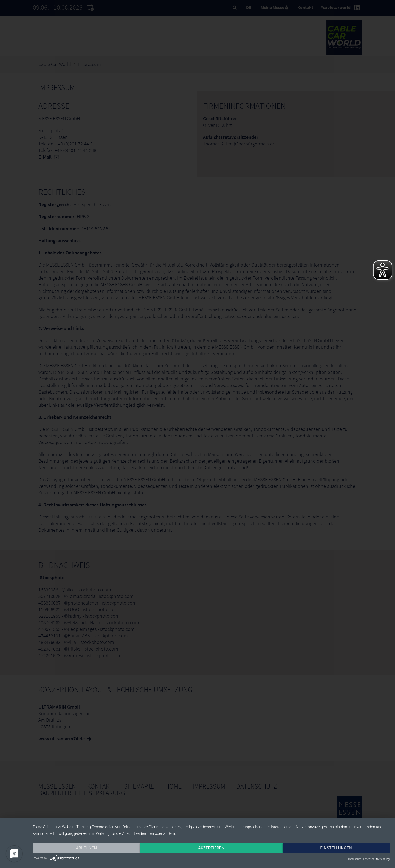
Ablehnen (86, 848)
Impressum (354, 859)
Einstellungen (336, 848)
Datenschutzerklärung (376, 859)
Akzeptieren (211, 848)
